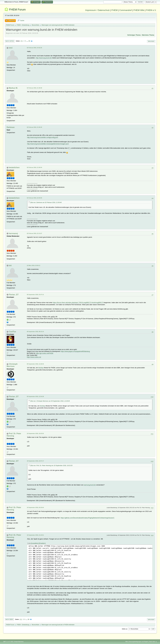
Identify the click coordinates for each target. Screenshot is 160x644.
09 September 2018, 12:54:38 (35, 396)
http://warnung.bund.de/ (44, 58)
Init (10, 266)
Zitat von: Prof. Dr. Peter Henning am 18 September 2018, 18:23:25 (51, 466)
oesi (11, 48)
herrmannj (13, 233)
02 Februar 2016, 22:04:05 (34, 198)
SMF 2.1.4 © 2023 (8, 642)
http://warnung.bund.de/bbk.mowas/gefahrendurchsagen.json (48, 144)
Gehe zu (125, 629)
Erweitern (42, 543)
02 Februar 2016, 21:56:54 (34, 167)
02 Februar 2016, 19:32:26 (34, 48)
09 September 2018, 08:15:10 (35, 332)
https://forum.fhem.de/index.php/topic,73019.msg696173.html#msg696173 (78, 303)
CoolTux (12, 332)
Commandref (126, 10)
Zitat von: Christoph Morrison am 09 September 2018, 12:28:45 (50, 401)
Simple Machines (19, 642)
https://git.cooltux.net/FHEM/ (45, 353)
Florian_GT (14, 295)
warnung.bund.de (90, 485)
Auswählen (35, 543)
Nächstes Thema (148, 35)
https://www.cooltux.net (34, 357)
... (27, 41)
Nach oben (9, 619)
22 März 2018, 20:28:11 (34, 265)
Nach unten (10, 41)
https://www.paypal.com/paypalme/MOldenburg (75, 351)
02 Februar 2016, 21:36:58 (34, 88)
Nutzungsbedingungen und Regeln (139, 642)
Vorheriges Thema (134, 35)
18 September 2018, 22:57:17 (35, 461)
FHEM (114, 10)
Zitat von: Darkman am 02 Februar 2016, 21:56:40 (46, 202)
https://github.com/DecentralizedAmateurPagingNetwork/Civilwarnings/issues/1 (87, 518)
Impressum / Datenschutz (97, 10)
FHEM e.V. (151, 10)
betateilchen (14, 167)
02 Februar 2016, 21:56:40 (34, 127)
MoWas (41, 368)
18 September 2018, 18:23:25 (35, 433)
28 (29, 41)
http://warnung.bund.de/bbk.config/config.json (43, 137)
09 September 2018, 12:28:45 (35, 364)
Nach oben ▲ (153, 642)
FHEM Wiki (139, 10)
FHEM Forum (17, 9)
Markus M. (13, 88)
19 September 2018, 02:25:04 (35, 507)
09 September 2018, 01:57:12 (35, 295)
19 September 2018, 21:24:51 (35, 535)
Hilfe (127, 642)
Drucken (151, 41)
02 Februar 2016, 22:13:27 (34, 233)
